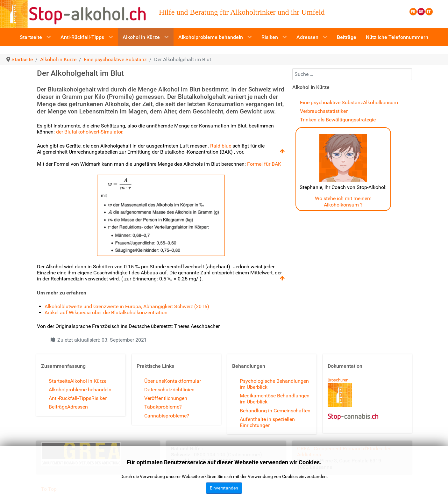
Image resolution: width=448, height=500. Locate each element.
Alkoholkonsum (380, 102)
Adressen (78, 407)
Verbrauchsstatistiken (324, 111)
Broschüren (338, 380)
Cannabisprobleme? (167, 416)
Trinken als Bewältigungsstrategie (338, 120)
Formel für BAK (264, 164)
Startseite (59, 381)
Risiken (100, 398)
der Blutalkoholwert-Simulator (89, 132)
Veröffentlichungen (166, 398)
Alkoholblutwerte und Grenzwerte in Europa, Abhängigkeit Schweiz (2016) (127, 306)
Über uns (154, 381)
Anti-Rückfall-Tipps (70, 398)
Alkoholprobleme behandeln (80, 390)
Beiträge (58, 407)
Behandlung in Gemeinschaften (275, 411)
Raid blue (221, 146)
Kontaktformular (182, 381)
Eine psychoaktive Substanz (331, 102)
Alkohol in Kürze (88, 381)
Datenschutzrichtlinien (169, 390)
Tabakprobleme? (163, 407)
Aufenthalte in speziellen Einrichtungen (267, 422)
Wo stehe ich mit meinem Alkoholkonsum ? (343, 201)
